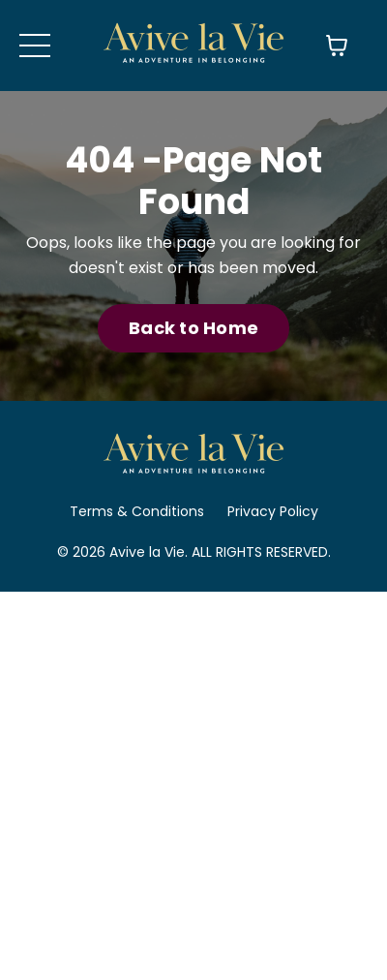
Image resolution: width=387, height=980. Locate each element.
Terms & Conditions (137, 511)
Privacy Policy (273, 511)
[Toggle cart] (337, 46)
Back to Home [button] (193, 328)
